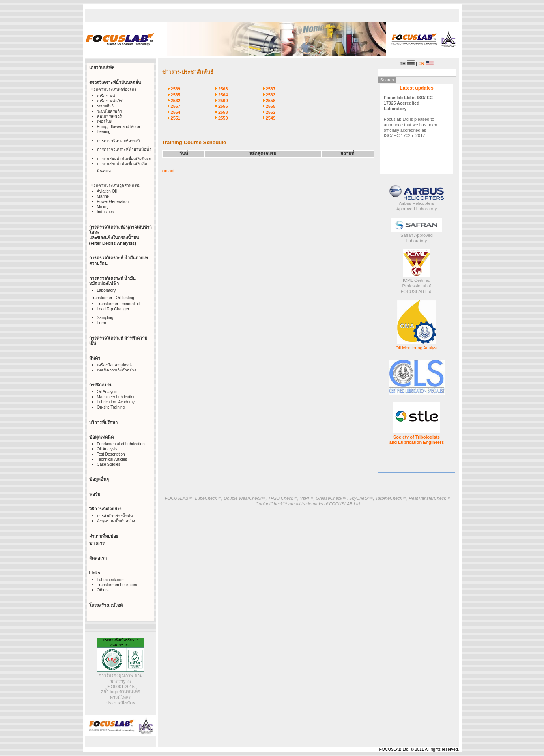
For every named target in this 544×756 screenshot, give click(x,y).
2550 (223, 118)
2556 (223, 106)
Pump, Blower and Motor (119, 127)
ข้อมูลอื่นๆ (99, 479)
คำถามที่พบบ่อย (104, 536)
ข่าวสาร (97, 543)
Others (103, 590)
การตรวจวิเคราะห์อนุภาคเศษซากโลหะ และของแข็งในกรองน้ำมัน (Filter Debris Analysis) (121, 235)
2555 (271, 106)
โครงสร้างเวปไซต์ (106, 605)
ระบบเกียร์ (105, 106)
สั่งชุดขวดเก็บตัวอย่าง (116, 521)
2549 (271, 118)
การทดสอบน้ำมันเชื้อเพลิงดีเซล (124, 159)
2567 (271, 89)
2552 (271, 112)
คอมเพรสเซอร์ (109, 116)
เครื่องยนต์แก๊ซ (110, 101)
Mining (103, 207)
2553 (223, 112)
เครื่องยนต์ (106, 96)
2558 (271, 101)
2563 (271, 95)
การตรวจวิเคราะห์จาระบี (118, 141)
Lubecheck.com (111, 580)
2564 (223, 95)
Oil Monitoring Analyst (417, 348)
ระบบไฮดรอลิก (109, 111)
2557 (176, 106)
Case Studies (109, 464)
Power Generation (113, 202)
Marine (103, 196)
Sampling (105, 318)
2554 (176, 112)
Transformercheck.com (117, 585)
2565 (176, 95)
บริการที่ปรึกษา (103, 422)
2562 (176, 101)
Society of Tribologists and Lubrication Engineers (417, 440)
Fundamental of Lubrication (121, 444)
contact (167, 171)
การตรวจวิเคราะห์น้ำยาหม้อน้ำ (124, 149)
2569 (176, 89)
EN (426, 64)
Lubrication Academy (116, 402)
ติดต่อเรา (98, 558)
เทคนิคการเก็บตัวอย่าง (117, 370)
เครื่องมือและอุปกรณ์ (114, 365)
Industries (106, 212)
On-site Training (111, 407)
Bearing (104, 132)
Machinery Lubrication (116, 397)
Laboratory (107, 290)
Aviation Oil (107, 191)
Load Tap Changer (113, 309)
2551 (176, 118)
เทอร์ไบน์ (105, 121)
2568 (223, 89)
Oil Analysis (107, 392)
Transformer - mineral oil (119, 304)
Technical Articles (112, 459)
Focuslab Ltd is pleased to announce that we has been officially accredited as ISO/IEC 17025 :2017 (410, 116)
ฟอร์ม (95, 494)
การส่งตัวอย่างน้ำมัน (115, 516)
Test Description (111, 454)
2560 (223, 101)
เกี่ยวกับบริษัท (102, 68)
